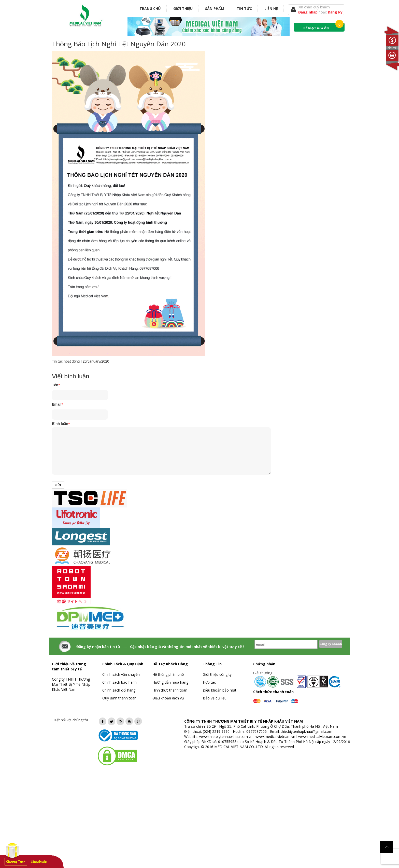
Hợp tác (209, 682)
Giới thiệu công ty (217, 674)
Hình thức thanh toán (170, 690)
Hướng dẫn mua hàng (170, 682)
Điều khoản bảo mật (220, 690)
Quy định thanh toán (119, 698)
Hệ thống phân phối (168, 674)
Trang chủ (150, 9)
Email (57, 404)
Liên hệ (271, 9)
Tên (56, 385)
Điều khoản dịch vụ (168, 698)
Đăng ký (335, 12)
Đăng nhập (308, 12)
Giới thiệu (183, 9)
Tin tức (244, 9)
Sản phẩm (215, 9)
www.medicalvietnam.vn (275, 736)
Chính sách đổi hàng (119, 690)
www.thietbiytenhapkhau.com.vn (226, 736)
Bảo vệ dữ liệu (215, 698)
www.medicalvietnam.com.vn (322, 736)
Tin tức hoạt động (66, 361)
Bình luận (61, 424)
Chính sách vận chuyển (121, 674)
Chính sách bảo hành (119, 682)
